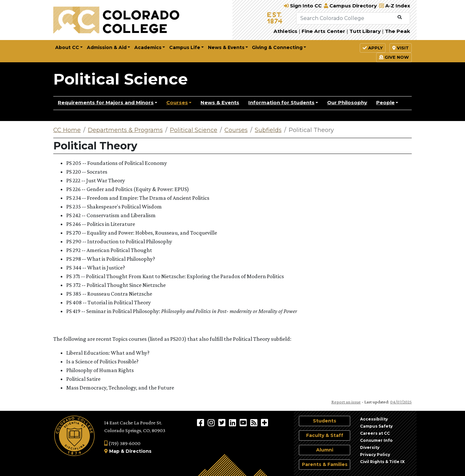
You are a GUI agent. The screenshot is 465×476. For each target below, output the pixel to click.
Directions (139, 451)
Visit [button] (401, 48)
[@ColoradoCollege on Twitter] (223, 422)
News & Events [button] (226, 47)
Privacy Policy (375, 455)
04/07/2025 (401, 402)
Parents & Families (325, 464)
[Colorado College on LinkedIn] (233, 422)
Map (114, 451)
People (385, 102)
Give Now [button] (394, 57)
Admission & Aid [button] (107, 47)
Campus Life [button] (185, 47)
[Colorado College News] (255, 422)
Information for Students (281, 102)
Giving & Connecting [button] (277, 47)
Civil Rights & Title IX (382, 462)
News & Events (220, 102)
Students (325, 421)
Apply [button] (373, 48)
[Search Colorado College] (346, 18)
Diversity (370, 447)
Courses (177, 102)
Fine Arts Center (323, 31)
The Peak (398, 31)
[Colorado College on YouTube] (244, 422)
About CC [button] (67, 47)
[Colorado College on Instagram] (212, 422)
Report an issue (346, 402)
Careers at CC (375, 433)
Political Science (121, 79)
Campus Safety (376, 426)
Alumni (325, 450)
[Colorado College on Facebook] (201, 422)
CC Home (67, 130)
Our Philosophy (347, 102)
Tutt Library (365, 31)
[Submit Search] (400, 17)
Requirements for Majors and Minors (106, 102)
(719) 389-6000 (122, 443)
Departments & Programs (125, 130)
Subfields (268, 130)
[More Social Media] (264, 422)
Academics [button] (148, 47)
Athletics (285, 31)
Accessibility (374, 419)
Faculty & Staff (325, 435)
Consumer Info (376, 440)
